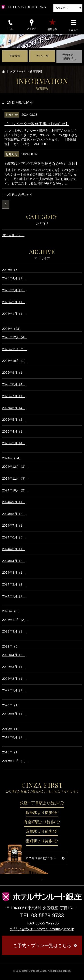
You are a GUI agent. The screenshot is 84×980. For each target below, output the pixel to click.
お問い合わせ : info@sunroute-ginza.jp (42, 929)
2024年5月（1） (14, 549)
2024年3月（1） (14, 573)
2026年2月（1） (14, 302)
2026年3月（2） (14, 290)
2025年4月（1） (14, 431)
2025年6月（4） (14, 408)
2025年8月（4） (14, 384)
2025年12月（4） (15, 337)
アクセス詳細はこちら (41, 858)
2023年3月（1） (14, 631)
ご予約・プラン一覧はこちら (42, 946)
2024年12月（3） (15, 467)
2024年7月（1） (14, 525)
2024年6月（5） (14, 537)
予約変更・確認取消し (69, 57)
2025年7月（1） (14, 396)
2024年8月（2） (14, 514)
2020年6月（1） (14, 714)
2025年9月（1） (14, 373)
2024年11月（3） (15, 478)
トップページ (15, 71)
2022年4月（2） (14, 655)
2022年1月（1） (14, 690)
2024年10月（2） (15, 490)
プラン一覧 (42, 56)
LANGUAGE (62, 8)
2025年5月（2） (14, 420)
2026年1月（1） (14, 314)
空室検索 (15, 56)
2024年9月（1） (14, 502)
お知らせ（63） (13, 235)
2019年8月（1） (14, 737)
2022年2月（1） (14, 679)
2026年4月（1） (14, 278)
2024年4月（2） (14, 561)
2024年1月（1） (14, 596)
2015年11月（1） (15, 761)
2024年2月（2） (14, 584)
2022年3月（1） (14, 667)
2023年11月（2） (15, 620)
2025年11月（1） (15, 349)
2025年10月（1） (15, 361)
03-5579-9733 (47, 916)
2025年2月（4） (14, 443)
